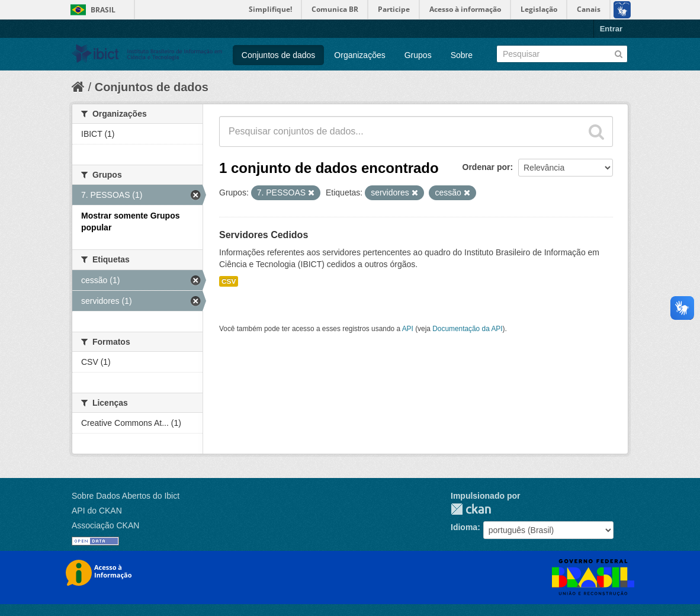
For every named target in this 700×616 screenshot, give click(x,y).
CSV (229, 281)
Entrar (611, 29)
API (408, 329)
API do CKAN (97, 511)
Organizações (359, 55)
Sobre (462, 55)
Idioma (464, 527)
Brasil (103, 10)
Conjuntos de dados (279, 55)
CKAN (471, 509)
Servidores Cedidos (264, 235)
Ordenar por (487, 167)
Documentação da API (467, 329)
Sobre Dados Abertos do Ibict (126, 496)
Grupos (418, 55)
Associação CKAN (105, 525)
